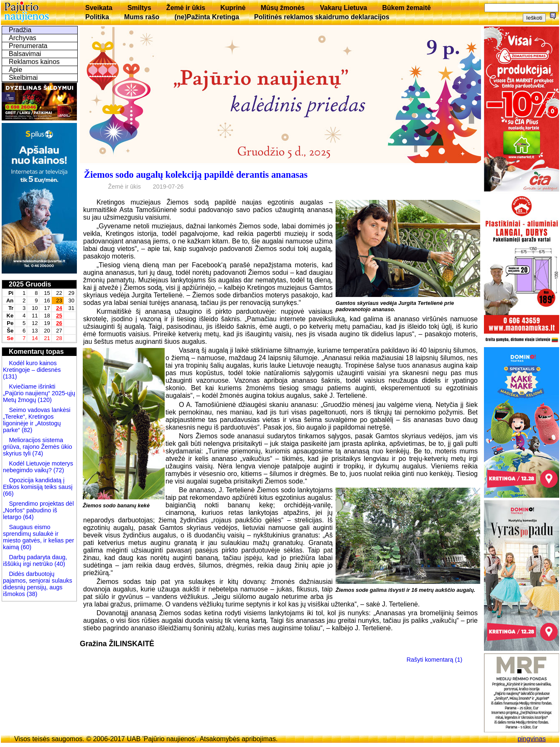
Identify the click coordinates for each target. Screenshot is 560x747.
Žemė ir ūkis (186, 8)
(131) (10, 376)
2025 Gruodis (30, 284)
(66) (8, 494)
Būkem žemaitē (406, 8)
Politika (97, 17)
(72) (58, 470)
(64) (28, 517)
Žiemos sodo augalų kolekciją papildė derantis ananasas (196, 175)
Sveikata (99, 8)
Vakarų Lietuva (343, 8)
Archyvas (23, 38)
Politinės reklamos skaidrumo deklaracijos (322, 17)
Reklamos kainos (34, 62)
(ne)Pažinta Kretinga (207, 17)
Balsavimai (25, 54)
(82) (27, 430)
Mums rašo (142, 17)
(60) (25, 547)
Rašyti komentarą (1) (435, 659)
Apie (15, 70)
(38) (31, 594)
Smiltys (139, 8)
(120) (45, 400)
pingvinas (532, 739)
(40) (59, 564)
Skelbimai (23, 78)
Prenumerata (28, 46)
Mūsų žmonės (283, 8)
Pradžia (20, 30)
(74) (37, 453)
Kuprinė (233, 8)
